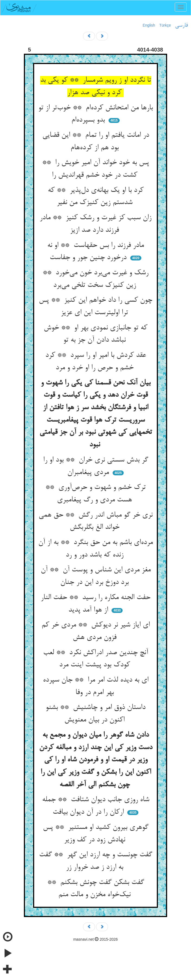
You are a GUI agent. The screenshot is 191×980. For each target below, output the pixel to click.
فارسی (181, 26)
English (149, 25)
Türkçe (165, 25)
